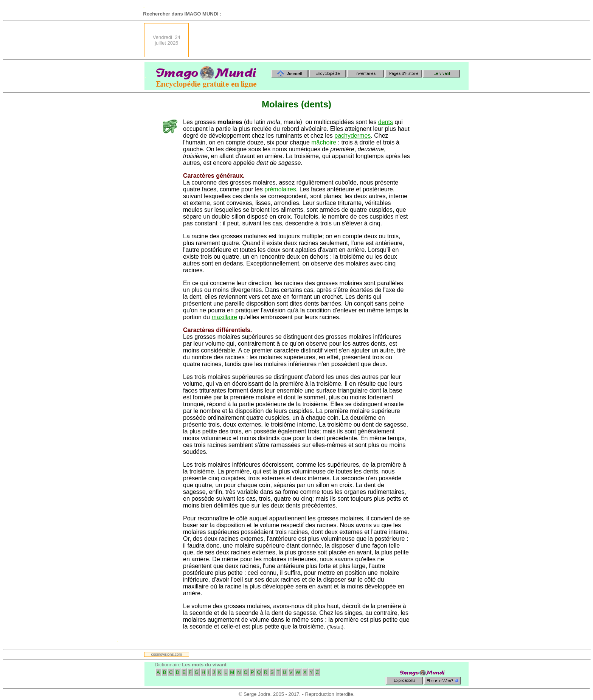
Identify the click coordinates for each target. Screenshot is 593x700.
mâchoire (324, 142)
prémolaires (280, 189)
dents (386, 122)
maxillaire (225, 317)
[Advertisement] (331, 40)
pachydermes (352, 136)
